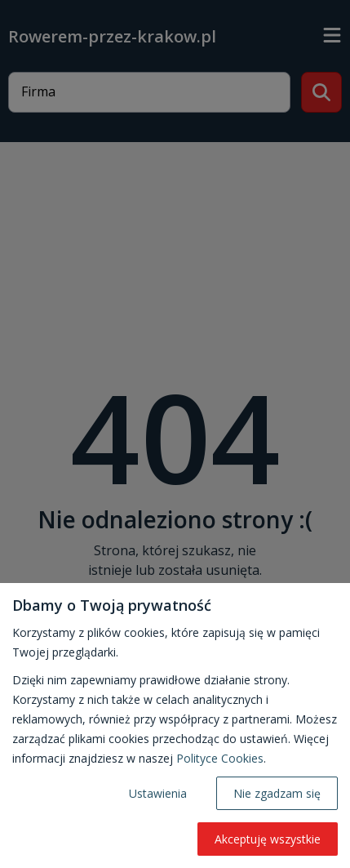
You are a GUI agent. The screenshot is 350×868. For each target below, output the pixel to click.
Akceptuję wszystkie (268, 839)
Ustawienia (158, 793)
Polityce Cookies (220, 758)
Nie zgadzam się (277, 793)
